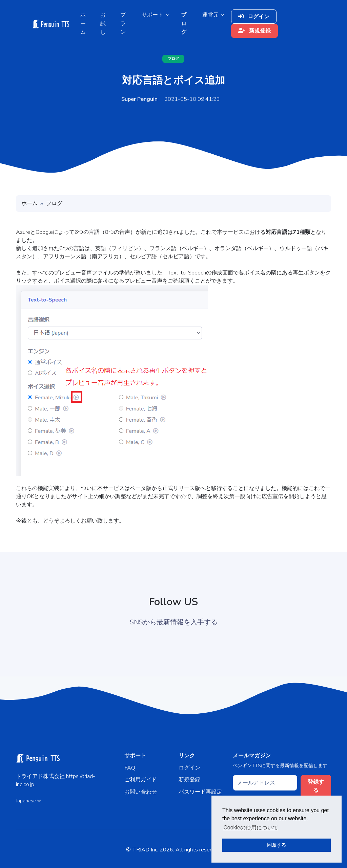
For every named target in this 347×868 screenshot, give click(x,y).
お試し (103, 24)
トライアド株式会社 (41, 776)
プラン (123, 24)
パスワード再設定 (200, 792)
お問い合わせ (141, 792)
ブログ (173, 59)
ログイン (254, 17)
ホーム (83, 24)
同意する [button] (277, 845)
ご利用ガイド (141, 780)
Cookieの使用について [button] (251, 828)
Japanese (28, 801)
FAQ (130, 768)
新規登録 (254, 31)
